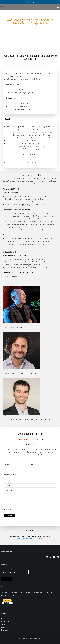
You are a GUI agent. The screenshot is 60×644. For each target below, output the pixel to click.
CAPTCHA (8, 510)
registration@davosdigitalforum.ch (30, 539)
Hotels (4, 627)
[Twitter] (27, 2)
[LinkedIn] (30, 2)
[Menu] (57, 7)
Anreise (4, 624)
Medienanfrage (6, 622)
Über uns (4, 619)
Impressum (5, 630)
